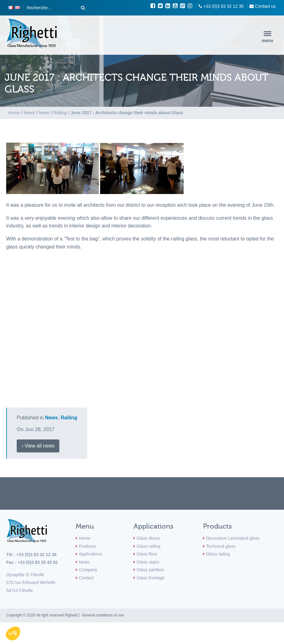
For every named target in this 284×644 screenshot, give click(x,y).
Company (88, 570)
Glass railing (148, 546)
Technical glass (221, 546)
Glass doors (148, 538)
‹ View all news (38, 446)
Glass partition (150, 570)
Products (87, 546)
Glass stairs (148, 562)
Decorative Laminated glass (233, 538)
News (52, 418)
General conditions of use (103, 615)
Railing (69, 418)
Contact (86, 578)
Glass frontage (151, 578)
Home (85, 538)
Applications (91, 554)
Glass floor (147, 554)
